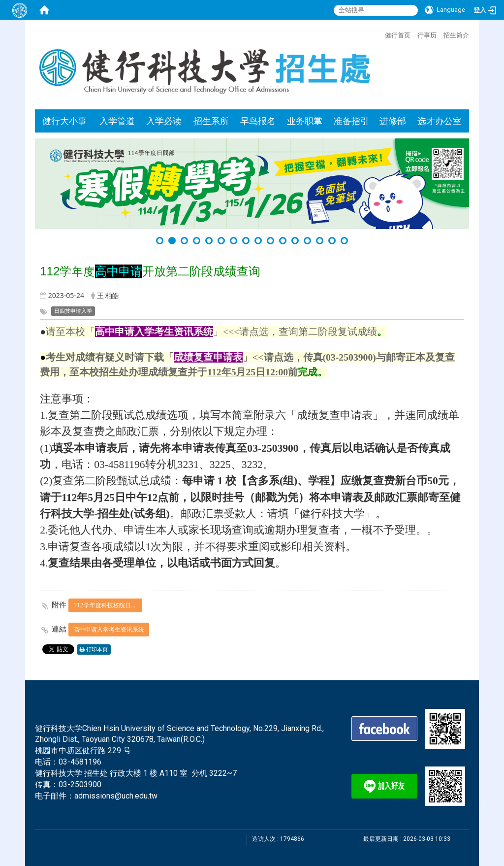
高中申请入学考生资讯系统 (109, 629)
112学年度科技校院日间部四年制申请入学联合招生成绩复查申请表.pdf (108, 605)
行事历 (427, 35)
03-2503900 (80, 784)
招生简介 (456, 35)
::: (380, 34)
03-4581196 (80, 762)
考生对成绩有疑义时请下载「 (110, 357)
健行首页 (398, 35)
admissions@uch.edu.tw (116, 796)
